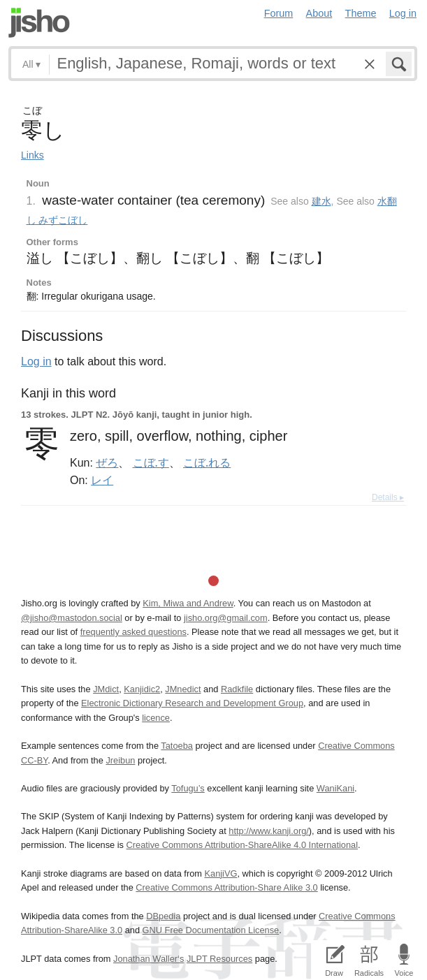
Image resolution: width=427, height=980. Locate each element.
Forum (279, 13)
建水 (321, 201)
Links (32, 155)
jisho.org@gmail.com (226, 618)
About (319, 13)
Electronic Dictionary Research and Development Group (192, 703)
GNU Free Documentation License (211, 930)
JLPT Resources (219, 959)
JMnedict (183, 689)
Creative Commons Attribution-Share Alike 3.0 (226, 887)
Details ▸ (388, 497)
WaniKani (335, 788)
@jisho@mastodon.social (72, 618)
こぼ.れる (207, 462)
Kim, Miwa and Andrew (188, 603)
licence (156, 718)
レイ (102, 480)
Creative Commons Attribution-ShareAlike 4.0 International (242, 845)
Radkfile (237, 689)
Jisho (39, 23)
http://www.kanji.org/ (269, 831)
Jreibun (120, 760)
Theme (361, 13)
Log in (403, 13)
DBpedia (163, 916)
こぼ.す (151, 462)
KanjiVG (220, 873)
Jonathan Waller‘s (149, 959)
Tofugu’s (188, 788)
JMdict (106, 689)
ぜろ (107, 462)
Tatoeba (177, 746)
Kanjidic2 (142, 689)
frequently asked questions (133, 632)
